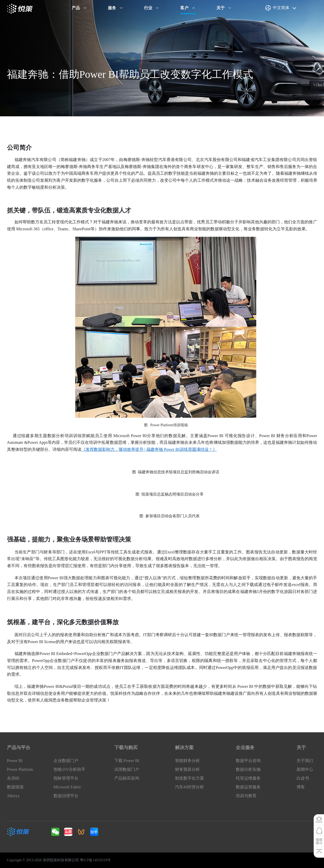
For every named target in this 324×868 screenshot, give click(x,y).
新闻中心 (305, 769)
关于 (221, 8)
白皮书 (303, 778)
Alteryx (13, 796)
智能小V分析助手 (70, 769)
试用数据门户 (127, 769)
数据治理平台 (66, 796)
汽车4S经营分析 (190, 787)
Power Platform (20, 769)
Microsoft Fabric (67, 787)
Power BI (15, 761)
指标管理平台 (66, 778)
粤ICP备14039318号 (95, 860)
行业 (148, 8)
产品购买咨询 (127, 778)
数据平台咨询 (248, 761)
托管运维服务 (248, 778)
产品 (76, 8)
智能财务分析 (187, 761)
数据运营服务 (248, 787)
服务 (112, 8)
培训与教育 (246, 796)
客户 (184, 8)
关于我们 (305, 761)
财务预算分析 (187, 769)
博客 (301, 787)
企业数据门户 (66, 761)
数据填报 (15, 787)
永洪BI (13, 778)
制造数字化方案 (190, 778)
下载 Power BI (127, 761)
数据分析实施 (248, 769)
